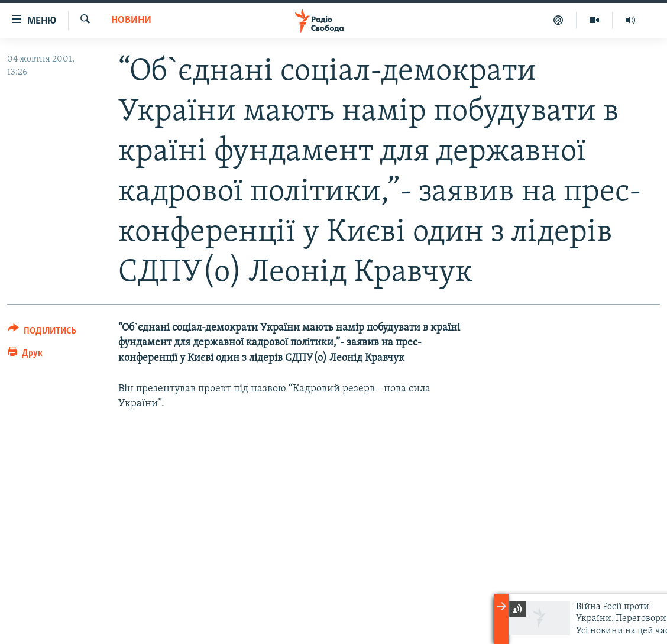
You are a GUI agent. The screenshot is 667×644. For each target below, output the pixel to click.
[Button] (42, 333)
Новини (131, 20)
